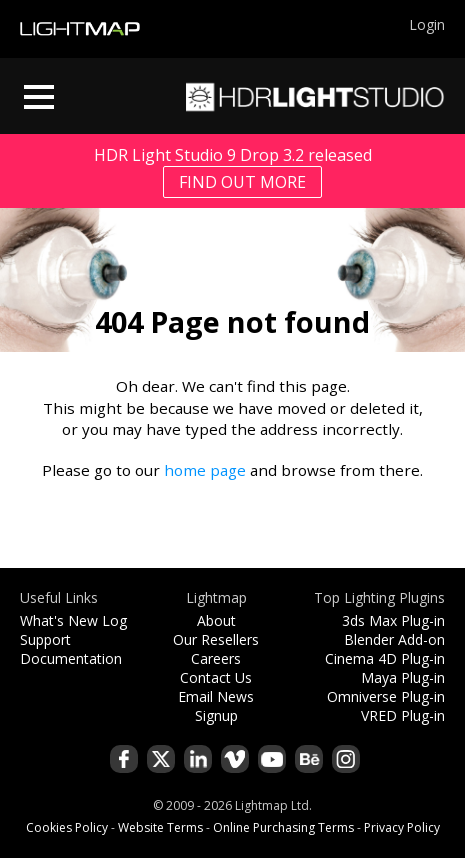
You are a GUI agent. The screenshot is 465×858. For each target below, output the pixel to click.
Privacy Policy (402, 827)
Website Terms (160, 827)
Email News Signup (216, 706)
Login (427, 24)
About (216, 620)
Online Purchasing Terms (283, 827)
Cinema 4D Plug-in (385, 658)
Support (45, 639)
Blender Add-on (394, 639)
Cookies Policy (67, 827)
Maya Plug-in (403, 677)
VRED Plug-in (403, 715)
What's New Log (73, 620)
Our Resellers (216, 639)
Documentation (71, 658)
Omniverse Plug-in (386, 696)
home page (205, 470)
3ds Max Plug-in (393, 620)
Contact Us (216, 677)
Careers (216, 658)
